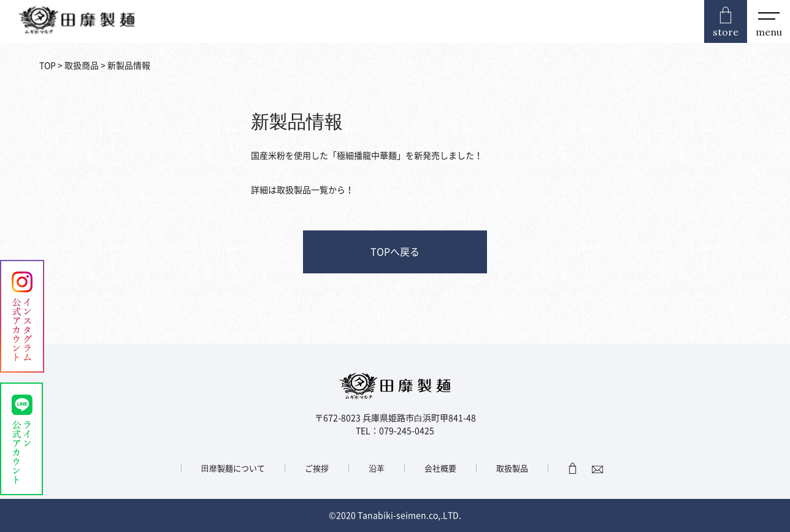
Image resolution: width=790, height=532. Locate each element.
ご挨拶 (317, 469)
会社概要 (440, 469)
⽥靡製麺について (233, 469)
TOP (48, 66)
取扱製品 (512, 469)
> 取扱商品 (77, 66)
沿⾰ (377, 469)
